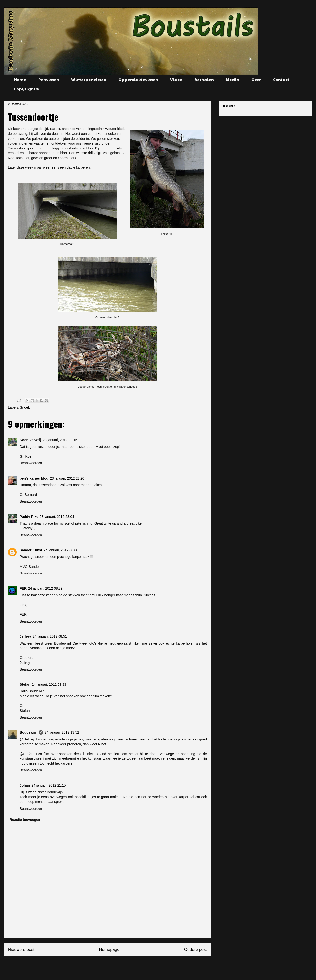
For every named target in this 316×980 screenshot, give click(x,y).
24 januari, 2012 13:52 (62, 732)
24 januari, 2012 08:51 (50, 636)
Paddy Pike (29, 517)
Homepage (109, 950)
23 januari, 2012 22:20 (67, 478)
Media (233, 80)
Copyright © (26, 89)
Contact (281, 80)
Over (256, 80)
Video (176, 80)
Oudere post (196, 950)
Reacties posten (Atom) (119, 966)
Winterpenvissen (89, 80)
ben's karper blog (34, 478)
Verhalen (204, 80)
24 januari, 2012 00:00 (61, 550)
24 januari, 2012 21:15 (49, 785)
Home (20, 80)
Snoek (25, 407)
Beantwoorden (31, 463)
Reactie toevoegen (25, 820)
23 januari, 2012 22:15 (60, 440)
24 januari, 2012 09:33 (49, 684)
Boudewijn (29, 732)
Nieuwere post (21, 950)
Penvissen (49, 80)
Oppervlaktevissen (138, 80)
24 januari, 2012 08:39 (45, 588)
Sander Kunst (31, 550)
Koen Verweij (30, 440)
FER (23, 588)
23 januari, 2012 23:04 (57, 517)
